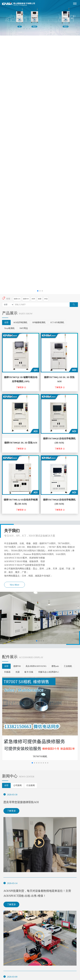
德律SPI (26, 299)
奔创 (46, 299)
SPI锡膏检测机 (39, 322)
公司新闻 (18, 785)
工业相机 (68, 666)
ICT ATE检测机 (57, 322)
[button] (38, 291)
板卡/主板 (29, 672)
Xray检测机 (9, 328)
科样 (33, 299)
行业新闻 (31, 785)
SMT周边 (24, 328)
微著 (40, 299)
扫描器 (7, 672)
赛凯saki (55, 666)
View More (15, 585)
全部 (6, 322)
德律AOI (17, 299)
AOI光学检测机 (20, 322)
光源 (18, 672)
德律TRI (17, 666)
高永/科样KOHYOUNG (36, 666)
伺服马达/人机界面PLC (49, 672)
